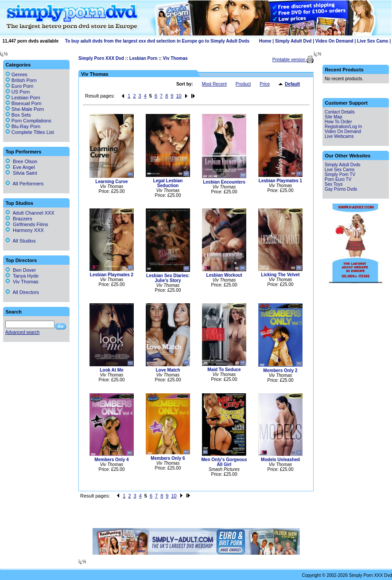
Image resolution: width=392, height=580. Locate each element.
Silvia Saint (21, 173)
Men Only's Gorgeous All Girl (224, 462)
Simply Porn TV (340, 174)
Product (243, 84)
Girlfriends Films (27, 224)
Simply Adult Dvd (293, 41)
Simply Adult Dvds (343, 165)
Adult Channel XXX (30, 213)
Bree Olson (21, 161)
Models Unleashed (280, 460)
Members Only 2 (280, 370)
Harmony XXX (25, 230)
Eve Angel (20, 167)
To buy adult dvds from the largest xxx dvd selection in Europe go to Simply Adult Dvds (157, 41)
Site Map (333, 117)
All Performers (24, 184)
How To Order (338, 122)
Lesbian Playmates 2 (112, 275)
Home (265, 41)
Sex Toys (334, 184)
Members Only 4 (111, 460)
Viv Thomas (175, 58)
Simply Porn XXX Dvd (101, 58)
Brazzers (19, 219)
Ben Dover (21, 270)
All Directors (22, 292)
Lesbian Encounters (224, 182)
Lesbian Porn (143, 58)
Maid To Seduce (224, 370)
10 (179, 96)
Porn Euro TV (338, 179)
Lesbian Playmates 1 (280, 181)
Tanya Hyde (22, 276)
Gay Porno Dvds (341, 189)
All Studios (20, 241)
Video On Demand (334, 41)
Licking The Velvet (280, 275)
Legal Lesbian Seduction (168, 183)
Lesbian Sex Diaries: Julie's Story (168, 278)
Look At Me (112, 370)
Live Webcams (339, 136)
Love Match (168, 370)
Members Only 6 (168, 458)
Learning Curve (111, 182)
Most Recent (214, 84)
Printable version (289, 60)
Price (265, 84)
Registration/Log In (343, 127)
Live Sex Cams (373, 41)
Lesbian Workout (224, 275)
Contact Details (340, 112)
